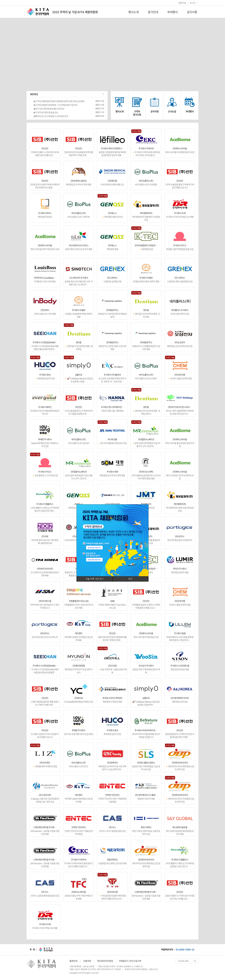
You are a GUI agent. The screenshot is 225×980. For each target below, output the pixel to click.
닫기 (130, 579)
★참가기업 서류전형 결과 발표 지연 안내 (49, 109)
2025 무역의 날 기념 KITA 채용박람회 (75, 12)
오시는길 (172, 111)
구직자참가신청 (137, 113)
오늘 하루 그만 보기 (95, 579)
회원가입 (182, 3)
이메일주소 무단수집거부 (130, 961)
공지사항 (192, 12)
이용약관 (87, 961)
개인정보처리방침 (105, 961)
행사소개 (133, 12)
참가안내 (153, 12)
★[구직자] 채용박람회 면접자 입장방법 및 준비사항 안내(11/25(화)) (59, 101)
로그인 (192, 3)
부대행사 (172, 12)
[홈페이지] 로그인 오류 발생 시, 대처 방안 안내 (51, 116)
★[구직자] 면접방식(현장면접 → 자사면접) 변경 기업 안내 (55, 105)
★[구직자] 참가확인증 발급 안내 (46, 112)
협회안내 (73, 961)
